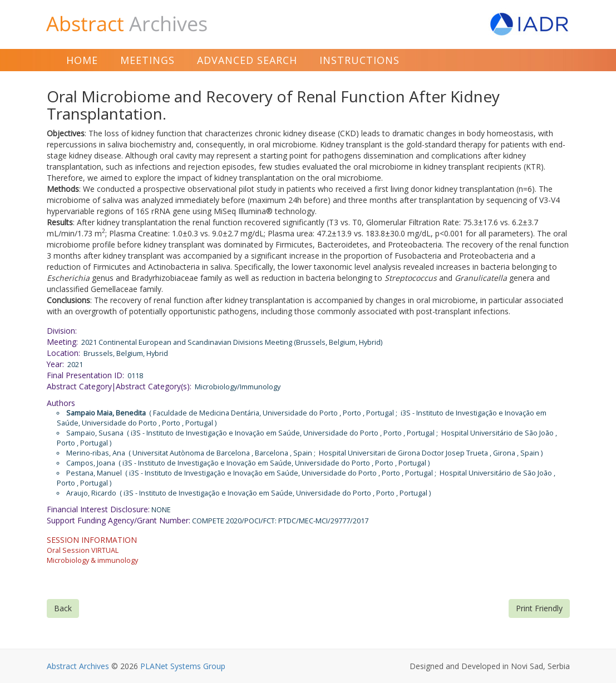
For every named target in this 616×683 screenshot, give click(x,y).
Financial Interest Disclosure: (98, 509)
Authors (61, 403)
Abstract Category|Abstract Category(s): (119, 386)
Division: (62, 331)
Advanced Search (247, 60)
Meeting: (62, 342)
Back (63, 608)
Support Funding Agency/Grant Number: (119, 520)
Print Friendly (539, 608)
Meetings (147, 60)
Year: (55, 364)
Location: (63, 353)
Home (82, 60)
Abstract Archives (78, 666)
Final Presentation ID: (85, 375)
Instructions (359, 60)
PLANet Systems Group (183, 666)
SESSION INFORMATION (92, 540)
